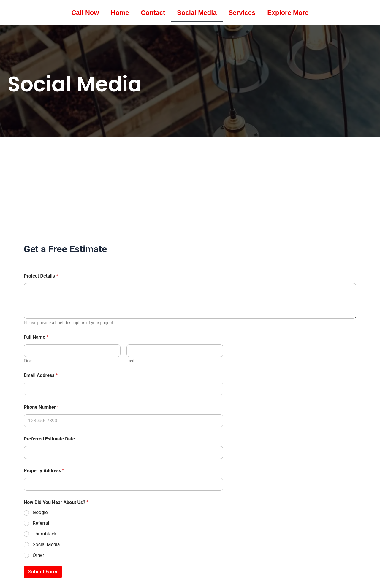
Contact (153, 13)
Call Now (85, 13)
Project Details (41, 276)
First (28, 361)
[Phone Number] (123, 421)
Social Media (197, 13)
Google (40, 512)
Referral (41, 523)
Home (120, 13)
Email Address (41, 375)
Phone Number (41, 407)
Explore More (288, 13)
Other (38, 555)
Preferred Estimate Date (49, 439)
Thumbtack (45, 534)
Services (242, 13)
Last (130, 361)
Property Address (44, 471)
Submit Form (43, 572)
